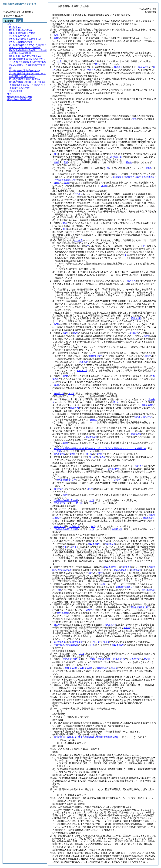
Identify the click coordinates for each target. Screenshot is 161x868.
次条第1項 (84, 362)
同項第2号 (143, 67)
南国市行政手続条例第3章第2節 (100, 448)
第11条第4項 (110, 567)
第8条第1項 (148, 405)
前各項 (57, 625)
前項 (56, 35)
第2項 (67, 183)
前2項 (57, 385)
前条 (135, 119)
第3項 (65, 376)
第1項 (57, 38)
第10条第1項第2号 (72, 659)
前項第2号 (136, 318)
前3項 (57, 324)
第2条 (104, 186)
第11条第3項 (76, 642)
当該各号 (91, 70)
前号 (60, 61)
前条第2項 (59, 393)
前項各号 (118, 67)
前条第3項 (74, 526)
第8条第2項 (59, 454)
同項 (91, 489)
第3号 (146, 336)
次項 (82, 654)
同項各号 (75, 408)
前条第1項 (110, 544)
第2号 (98, 64)
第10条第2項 (71, 668)
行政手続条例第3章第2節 (66, 500)
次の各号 (78, 194)
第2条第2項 (116, 157)
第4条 (129, 162)
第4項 (106, 642)
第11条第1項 (94, 544)
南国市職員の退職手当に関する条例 (86, 737)
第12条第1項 (119, 659)
